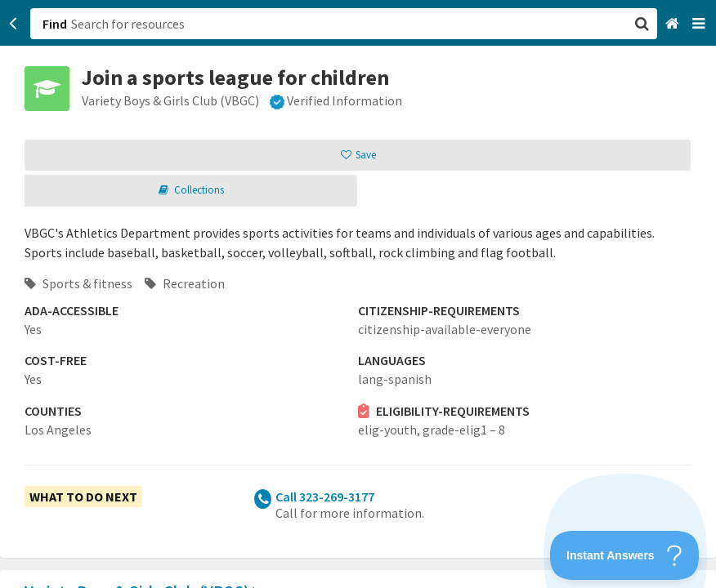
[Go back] (13, 24)
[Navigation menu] (700, 24)
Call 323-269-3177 (325, 497)
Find (55, 24)
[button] (358, 294)
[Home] (674, 24)
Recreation (185, 283)
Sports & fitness (78, 283)
